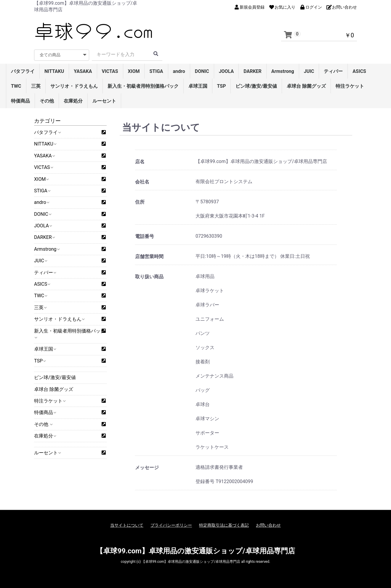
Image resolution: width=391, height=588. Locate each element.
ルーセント (104, 101)
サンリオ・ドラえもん (74, 86)
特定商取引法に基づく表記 (224, 525)
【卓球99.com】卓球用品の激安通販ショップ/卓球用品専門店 (195, 551)
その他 (47, 101)
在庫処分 (73, 101)
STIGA (156, 71)
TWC (16, 86)
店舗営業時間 (149, 257)
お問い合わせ (268, 525)
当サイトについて (127, 525)
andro (179, 71)
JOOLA (226, 71)
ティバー (333, 71)
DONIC (202, 71)
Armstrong (283, 71)
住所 (140, 202)
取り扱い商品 (149, 277)
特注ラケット (350, 86)
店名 (140, 162)
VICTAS (110, 71)
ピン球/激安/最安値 (256, 86)
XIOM (134, 71)
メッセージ (147, 468)
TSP (222, 86)
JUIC (309, 71)
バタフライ (23, 71)
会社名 (142, 182)
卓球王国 (198, 86)
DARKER (253, 71)
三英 (36, 86)
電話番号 (145, 236)
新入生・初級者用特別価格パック (143, 86)
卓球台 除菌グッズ (306, 86)
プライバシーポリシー (171, 525)
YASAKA (83, 71)
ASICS (359, 71)
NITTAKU (54, 71)
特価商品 (20, 101)
